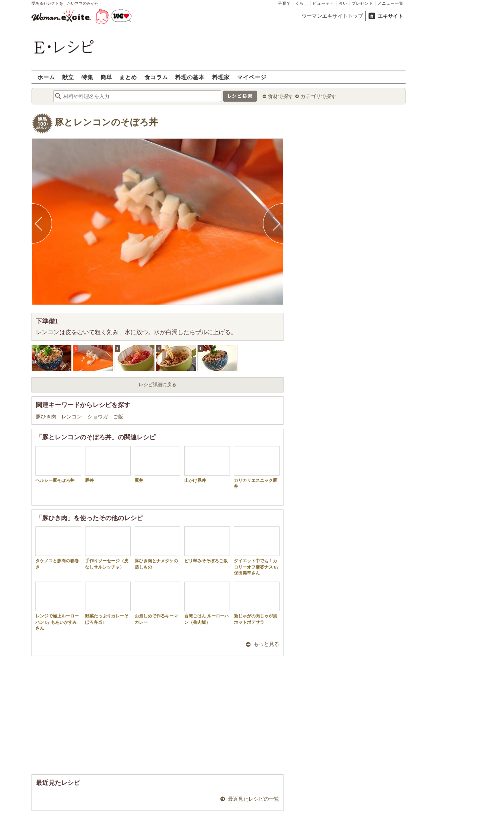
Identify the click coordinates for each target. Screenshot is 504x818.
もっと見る (266, 644)
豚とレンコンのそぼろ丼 (106, 122)
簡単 (106, 77)
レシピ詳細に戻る (157, 385)
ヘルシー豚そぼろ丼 (58, 464)
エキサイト (390, 16)
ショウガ (98, 417)
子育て (284, 3)
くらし (302, 3)
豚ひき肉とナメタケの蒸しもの (157, 548)
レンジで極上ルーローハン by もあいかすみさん (58, 606)
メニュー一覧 (391, 3)
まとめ (128, 77)
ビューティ (323, 3)
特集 (87, 77)
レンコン (72, 417)
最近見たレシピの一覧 (254, 799)
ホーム (46, 77)
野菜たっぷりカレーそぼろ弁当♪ (108, 603)
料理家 (221, 77)
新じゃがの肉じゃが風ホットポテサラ (257, 603)
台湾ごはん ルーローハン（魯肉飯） (207, 603)
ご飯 (118, 417)
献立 (68, 77)
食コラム (156, 77)
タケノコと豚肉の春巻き (58, 548)
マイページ (252, 77)
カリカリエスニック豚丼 (257, 467)
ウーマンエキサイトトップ (332, 16)
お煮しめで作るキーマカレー (157, 603)
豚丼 (108, 464)
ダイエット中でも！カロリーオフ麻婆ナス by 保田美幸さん (257, 551)
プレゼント (362, 3)
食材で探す (281, 96)
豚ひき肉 (47, 417)
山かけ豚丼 (207, 464)
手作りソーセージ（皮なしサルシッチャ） (108, 548)
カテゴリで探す (318, 96)
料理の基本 (190, 77)
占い (343, 3)
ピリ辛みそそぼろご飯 (207, 545)
